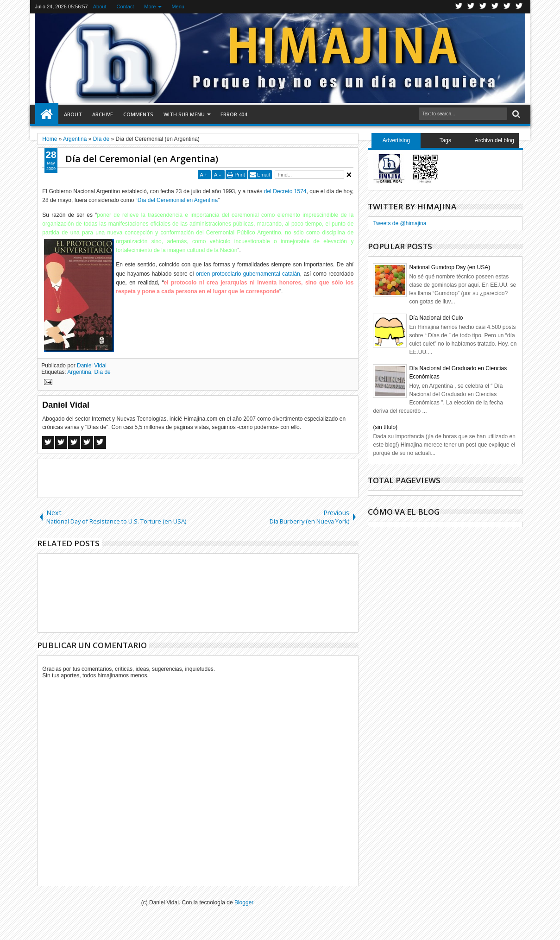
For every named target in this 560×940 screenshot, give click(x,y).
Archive (103, 114)
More (150, 6)
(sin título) (385, 427)
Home (47, 114)
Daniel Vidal (92, 366)
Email (264, 175)
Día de (102, 372)
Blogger (244, 902)
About (100, 6)
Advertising (396, 140)
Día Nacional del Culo (436, 318)
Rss (495, 7)
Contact (125, 6)
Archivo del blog (494, 140)
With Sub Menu (184, 114)
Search (515, 114)
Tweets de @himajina (400, 223)
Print (240, 175)
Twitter (459, 7)
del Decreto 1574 (285, 191)
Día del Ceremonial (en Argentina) (142, 159)
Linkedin (507, 7)
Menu (178, 6)
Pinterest (519, 7)
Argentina (79, 372)
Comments (138, 114)
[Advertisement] (198, 478)
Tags (445, 140)
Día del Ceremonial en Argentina (178, 200)
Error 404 (234, 114)
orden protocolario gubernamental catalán (248, 274)
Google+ (483, 7)
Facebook (471, 7)
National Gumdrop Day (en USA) (450, 267)
